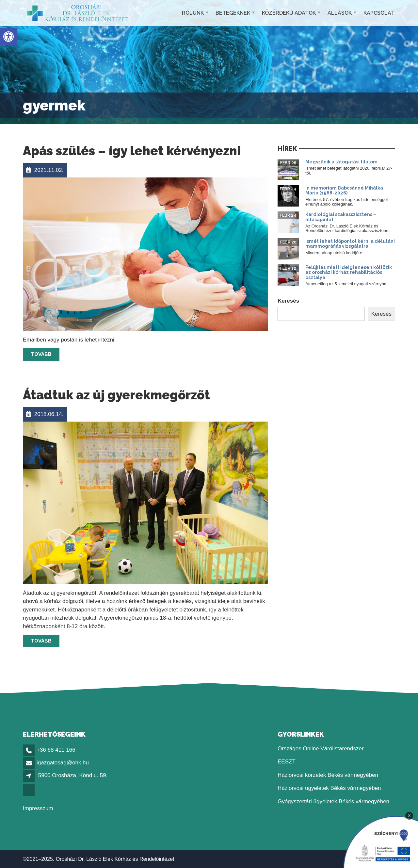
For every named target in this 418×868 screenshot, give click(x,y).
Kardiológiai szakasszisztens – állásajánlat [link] (341, 217)
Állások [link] (340, 13)
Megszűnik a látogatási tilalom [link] (341, 162)
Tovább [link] (41, 354)
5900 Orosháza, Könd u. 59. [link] (73, 775)
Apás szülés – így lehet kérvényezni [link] (132, 151)
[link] (8, 37)
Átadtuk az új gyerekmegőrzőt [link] (116, 395)
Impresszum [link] (38, 808)
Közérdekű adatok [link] (289, 13)
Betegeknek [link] (233, 13)
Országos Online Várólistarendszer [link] (321, 749)
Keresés (288, 301)
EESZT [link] (287, 762)
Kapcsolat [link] (379, 13)
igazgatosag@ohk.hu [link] (63, 763)
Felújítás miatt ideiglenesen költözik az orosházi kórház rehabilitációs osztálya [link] (349, 272)
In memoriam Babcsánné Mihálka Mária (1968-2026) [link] (344, 190)
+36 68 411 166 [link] (56, 750)
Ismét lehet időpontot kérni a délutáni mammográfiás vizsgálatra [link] (350, 244)
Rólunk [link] (193, 13)
